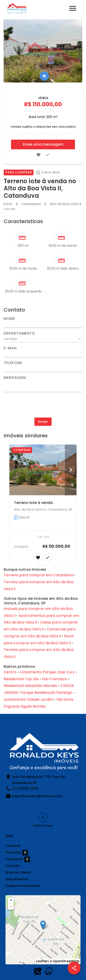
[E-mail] (43, 354)
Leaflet (42, 961)
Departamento (19, 333)
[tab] (44, 76)
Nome (9, 319)
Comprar (13, 846)
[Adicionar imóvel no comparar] (48, 155)
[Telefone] (43, 368)
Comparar (18, 859)
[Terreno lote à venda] (43, 470)
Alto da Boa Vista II (65, 204)
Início (8, 204)
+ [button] (11, 900)
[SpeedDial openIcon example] (74, 968)
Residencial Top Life (21, 679)
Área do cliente (18, 872)
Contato (13, 866)
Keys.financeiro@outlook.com (37, 796)
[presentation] (43, 405)
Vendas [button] (10, 339)
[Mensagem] (43, 386)
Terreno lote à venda (33, 503)
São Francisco (55, 679)
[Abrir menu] (73, 8)
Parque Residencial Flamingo (46, 693)
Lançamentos (17, 879)
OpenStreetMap (66, 961)
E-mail (10, 348)
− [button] (11, 906)
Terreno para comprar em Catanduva (38, 575)
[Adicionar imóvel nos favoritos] (39, 155)
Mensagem (15, 378)
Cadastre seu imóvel (23, 886)
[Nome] (43, 324)
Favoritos (17, 853)
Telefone (13, 363)
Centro (10, 672)
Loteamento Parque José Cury (47, 672)
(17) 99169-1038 (25, 789)
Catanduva (31, 204)
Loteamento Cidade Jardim (28, 699)
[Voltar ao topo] (43, 817)
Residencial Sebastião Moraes (30, 686)
